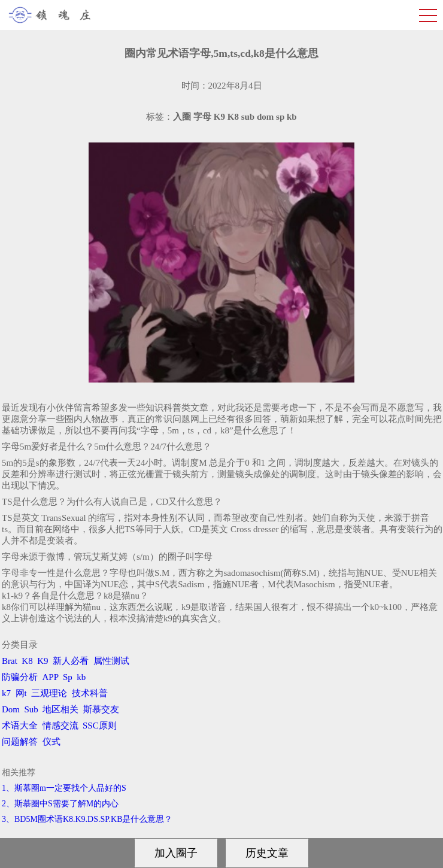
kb (81, 677)
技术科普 (90, 693)
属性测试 (111, 661)
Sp (68, 677)
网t (21, 693)
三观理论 (49, 693)
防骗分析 (20, 677)
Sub (31, 709)
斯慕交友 (101, 709)
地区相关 (60, 709)
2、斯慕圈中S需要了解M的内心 (60, 804)
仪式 (51, 742)
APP (51, 677)
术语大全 (20, 726)
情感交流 (60, 726)
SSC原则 (100, 726)
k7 (6, 693)
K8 (27, 661)
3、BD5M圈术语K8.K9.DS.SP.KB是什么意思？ (87, 819)
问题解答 (20, 742)
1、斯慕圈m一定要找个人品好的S (64, 788)
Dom (11, 709)
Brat (10, 661)
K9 (43, 661)
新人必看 (71, 661)
